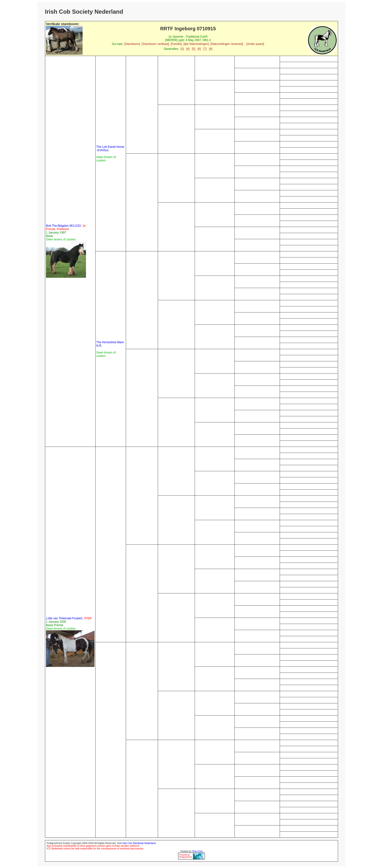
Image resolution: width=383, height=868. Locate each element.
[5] (194, 49)
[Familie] (176, 44)
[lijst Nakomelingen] (196, 44)
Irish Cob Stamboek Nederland (139, 843)
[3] (182, 49)
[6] (199, 49)
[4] (188, 49)
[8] (211, 49)
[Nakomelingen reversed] (227, 44)
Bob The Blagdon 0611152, (66, 227)
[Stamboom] (132, 44)
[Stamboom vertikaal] (155, 44)
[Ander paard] (255, 44)
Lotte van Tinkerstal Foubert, (69, 618)
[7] (205, 49)
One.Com (197, 851)
